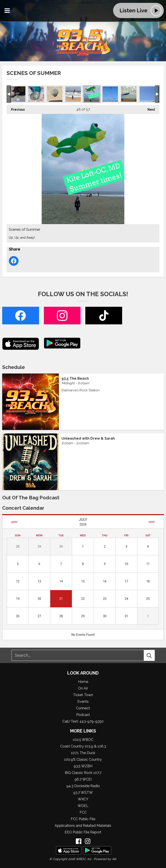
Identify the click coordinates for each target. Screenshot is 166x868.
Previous (16, 108)
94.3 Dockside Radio (83, 786)
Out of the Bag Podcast (31, 498)
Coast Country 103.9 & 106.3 (83, 746)
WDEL (83, 806)
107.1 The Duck (83, 753)
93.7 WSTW (83, 793)
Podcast (83, 715)
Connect (83, 708)
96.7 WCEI (83, 779)
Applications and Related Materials (83, 826)
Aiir (114, 859)
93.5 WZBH (83, 766)
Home (83, 682)
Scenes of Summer (18, 94)
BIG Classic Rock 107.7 (83, 773)
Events (83, 702)
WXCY (83, 799)
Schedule (14, 367)
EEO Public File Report (83, 832)
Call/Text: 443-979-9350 (83, 721)
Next (149, 108)
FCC (83, 812)
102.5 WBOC (83, 740)
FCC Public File (83, 819)
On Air (83, 688)
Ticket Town (83, 695)
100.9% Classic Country (83, 759)
